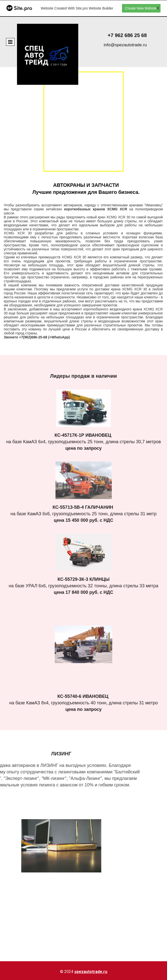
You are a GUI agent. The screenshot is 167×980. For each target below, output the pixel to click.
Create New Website (141, 8)
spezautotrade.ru (91, 972)
